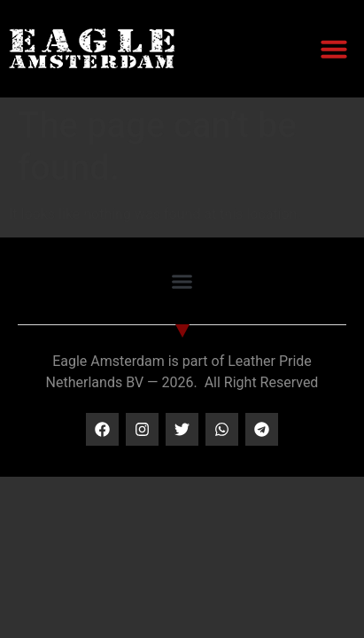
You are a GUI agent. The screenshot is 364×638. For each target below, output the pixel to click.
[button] (334, 49)
